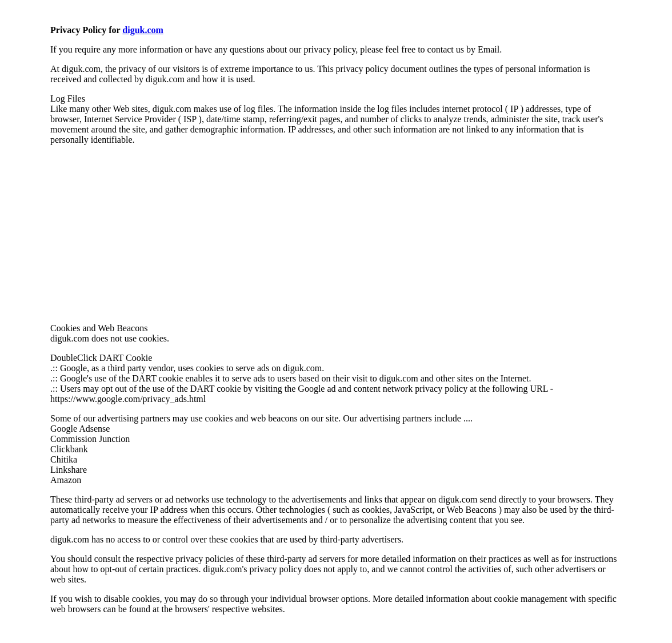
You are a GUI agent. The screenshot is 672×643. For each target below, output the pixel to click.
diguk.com (143, 30)
